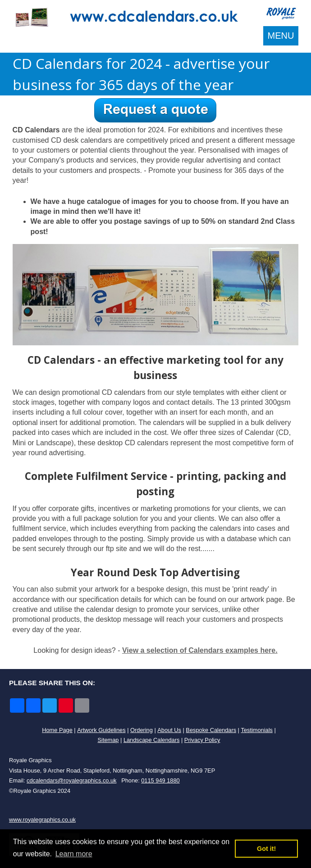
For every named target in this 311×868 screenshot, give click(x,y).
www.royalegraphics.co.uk (42, 820)
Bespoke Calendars (211, 730)
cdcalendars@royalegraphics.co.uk (71, 780)
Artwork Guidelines (101, 730)
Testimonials (256, 730)
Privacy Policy (202, 740)
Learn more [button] (74, 854)
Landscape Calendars (152, 740)
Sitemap (108, 740)
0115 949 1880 (160, 780)
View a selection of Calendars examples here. (200, 650)
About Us (169, 730)
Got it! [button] (266, 849)
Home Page (57, 730)
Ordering (142, 730)
